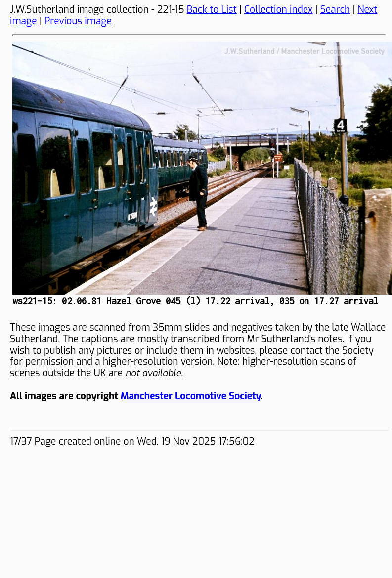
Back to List (212, 10)
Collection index (279, 10)
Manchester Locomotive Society (191, 396)
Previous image (78, 21)
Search (335, 10)
